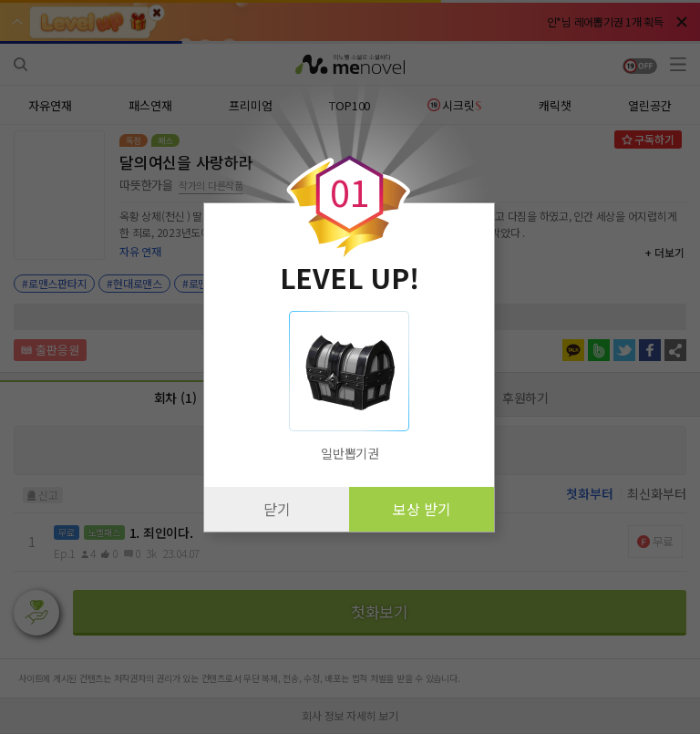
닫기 (277, 509)
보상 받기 (422, 509)
